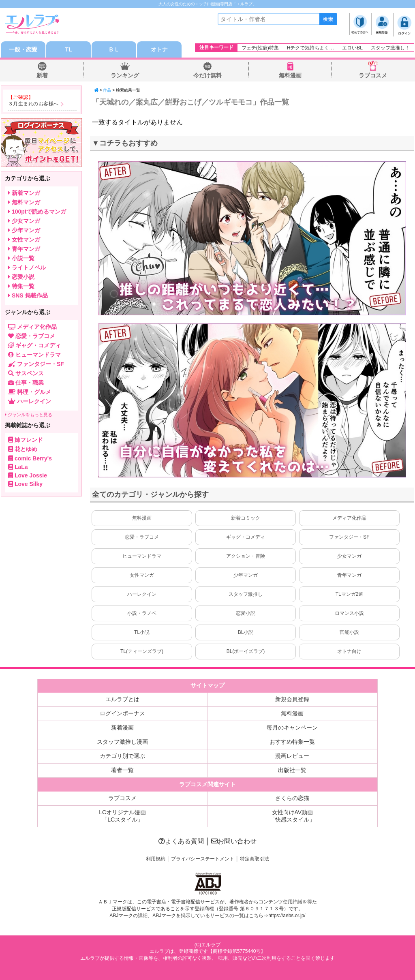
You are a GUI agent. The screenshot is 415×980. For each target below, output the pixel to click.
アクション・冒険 (246, 556)
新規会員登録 (292, 699)
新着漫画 (122, 728)
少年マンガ (246, 575)
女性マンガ (142, 575)
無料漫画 (290, 75)
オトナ (159, 49)
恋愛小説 (246, 613)
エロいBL (352, 48)
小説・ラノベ (142, 613)
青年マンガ (349, 575)
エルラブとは (122, 699)
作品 (107, 90)
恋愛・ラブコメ (142, 537)
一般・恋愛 (23, 49)
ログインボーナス (122, 713)
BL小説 (246, 632)
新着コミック (246, 518)
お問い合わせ (234, 841)
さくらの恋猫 (292, 798)
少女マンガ (349, 556)
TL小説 (142, 632)
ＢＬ (114, 49)
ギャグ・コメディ (246, 537)
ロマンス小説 (349, 613)
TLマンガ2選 (350, 594)
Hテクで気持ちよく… (311, 48)
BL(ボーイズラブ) (246, 651)
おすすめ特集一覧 (292, 742)
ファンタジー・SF (349, 537)
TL (68, 49)
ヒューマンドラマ (142, 556)
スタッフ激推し (246, 594)
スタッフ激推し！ (390, 48)
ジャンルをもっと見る (29, 415)
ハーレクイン (142, 594)
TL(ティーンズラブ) (142, 651)
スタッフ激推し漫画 (122, 742)
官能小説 (349, 632)
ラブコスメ (373, 75)
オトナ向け (349, 651)
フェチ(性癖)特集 (260, 48)
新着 (42, 75)
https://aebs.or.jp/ (287, 916)
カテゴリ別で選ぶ (122, 756)
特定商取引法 (255, 859)
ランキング (125, 75)
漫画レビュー (292, 756)
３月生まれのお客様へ (33, 104)
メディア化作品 (349, 518)
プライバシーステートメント (203, 859)
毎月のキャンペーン (292, 728)
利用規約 (156, 859)
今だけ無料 (207, 75)
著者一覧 (122, 770)
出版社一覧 (292, 770)
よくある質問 (181, 841)
